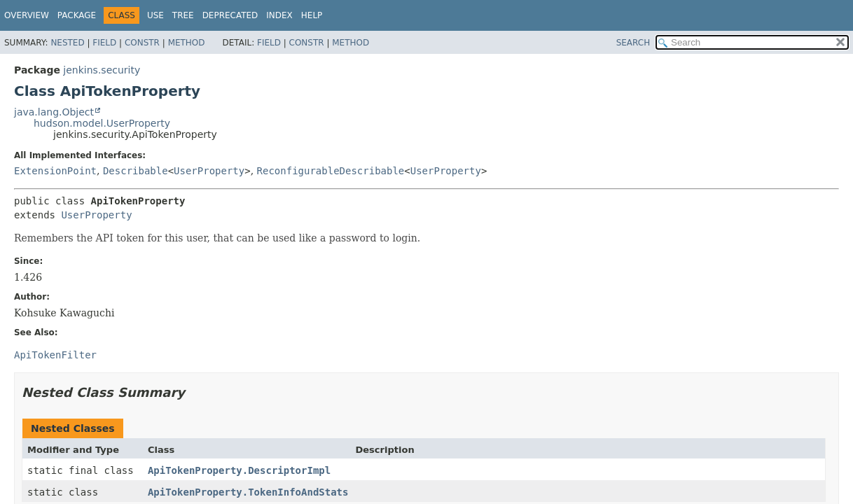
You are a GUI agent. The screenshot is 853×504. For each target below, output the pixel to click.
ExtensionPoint (55, 171)
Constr (142, 43)
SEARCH (633, 43)
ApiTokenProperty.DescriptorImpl (239, 470)
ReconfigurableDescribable (331, 171)
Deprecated (230, 15)
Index (279, 15)
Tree (183, 15)
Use (155, 15)
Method (187, 43)
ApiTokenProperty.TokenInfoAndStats (248, 492)
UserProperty (209, 171)
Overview (27, 15)
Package (77, 15)
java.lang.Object (54, 112)
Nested (67, 43)
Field (104, 43)
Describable (136, 171)
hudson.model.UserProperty (102, 123)
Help (312, 15)
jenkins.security (102, 70)
